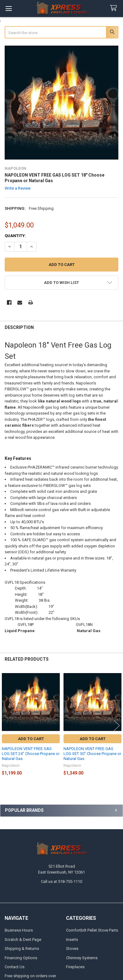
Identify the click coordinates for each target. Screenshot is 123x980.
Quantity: (15, 236)
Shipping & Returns (22, 949)
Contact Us (15, 967)
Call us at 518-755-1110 (61, 881)
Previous (6, 725)
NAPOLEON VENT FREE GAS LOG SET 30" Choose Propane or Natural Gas (92, 754)
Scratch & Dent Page (23, 940)
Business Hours (19, 930)
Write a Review (18, 188)
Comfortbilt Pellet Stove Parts (92, 930)
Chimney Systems (82, 958)
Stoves (72, 949)
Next (117, 725)
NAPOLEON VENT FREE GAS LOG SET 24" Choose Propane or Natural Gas (31, 754)
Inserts (72, 940)
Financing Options (21, 958)
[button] (62, 283)
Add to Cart (31, 739)
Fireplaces (75, 967)
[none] (62, 103)
